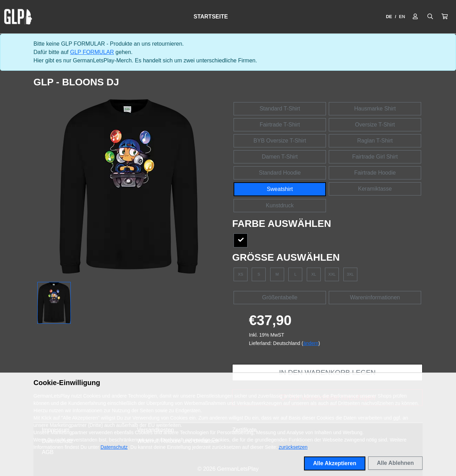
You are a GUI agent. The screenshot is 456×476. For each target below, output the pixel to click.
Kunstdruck (280, 205)
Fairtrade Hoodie (375, 173)
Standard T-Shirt (280, 109)
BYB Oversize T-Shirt (280, 141)
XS (241, 274)
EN (402, 17)
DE (389, 17)
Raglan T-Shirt (375, 141)
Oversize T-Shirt (375, 125)
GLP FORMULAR (92, 52)
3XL (350, 274)
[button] (444, 17)
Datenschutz (114, 447)
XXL (332, 274)
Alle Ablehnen (395, 463)
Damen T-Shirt (280, 157)
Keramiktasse (375, 189)
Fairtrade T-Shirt (280, 125)
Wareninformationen (375, 297)
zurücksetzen (293, 447)
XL (314, 274)
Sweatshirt (280, 189)
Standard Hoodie (280, 173)
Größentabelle (280, 297)
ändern (311, 343)
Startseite (211, 17)
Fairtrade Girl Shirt (375, 157)
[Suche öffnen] (430, 17)
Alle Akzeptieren (335, 463)
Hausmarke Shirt (375, 109)
